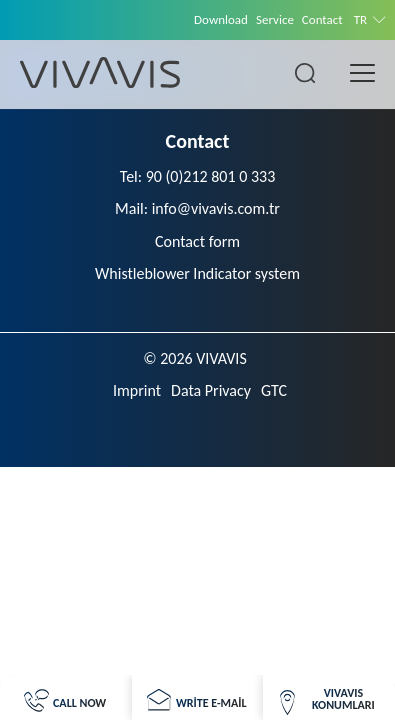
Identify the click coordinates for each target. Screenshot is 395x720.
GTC (274, 390)
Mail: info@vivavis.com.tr (197, 208)
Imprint (137, 390)
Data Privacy (211, 390)
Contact (322, 19)
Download (221, 19)
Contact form (197, 241)
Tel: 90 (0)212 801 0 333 (198, 176)
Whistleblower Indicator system (197, 273)
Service (275, 19)
